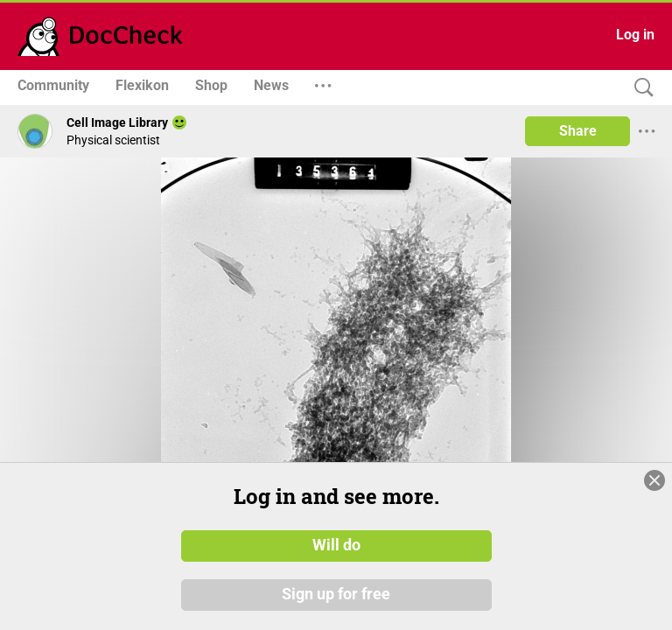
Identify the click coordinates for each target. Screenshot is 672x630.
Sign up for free (336, 594)
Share (578, 131)
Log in (635, 35)
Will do (336, 545)
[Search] (640, 88)
